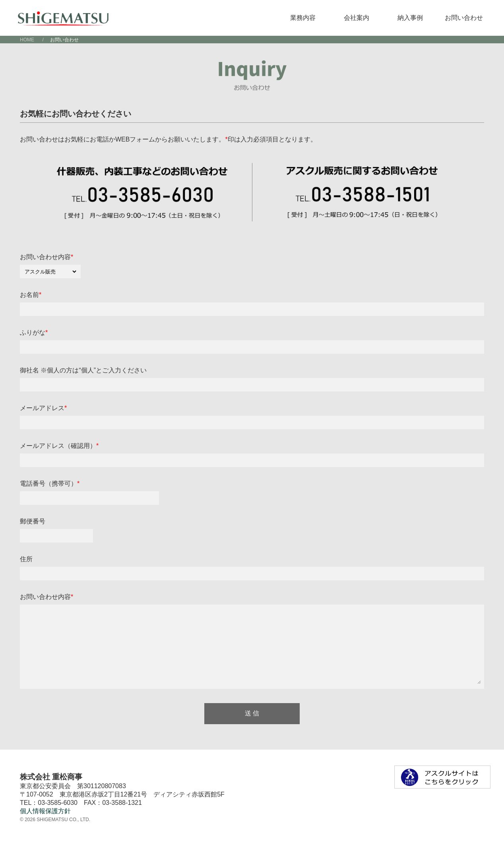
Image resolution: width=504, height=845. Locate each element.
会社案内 (357, 18)
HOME (27, 40)
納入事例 (410, 18)
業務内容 (303, 18)
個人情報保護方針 (45, 811)
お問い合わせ (464, 18)
